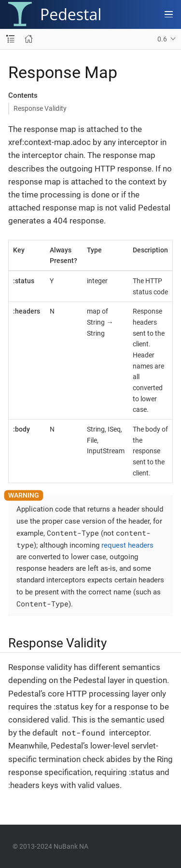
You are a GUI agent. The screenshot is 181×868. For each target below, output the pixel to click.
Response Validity (40, 108)
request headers (127, 545)
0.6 (162, 39)
